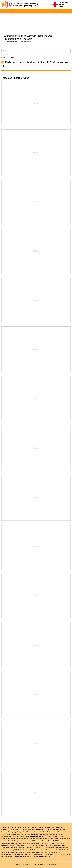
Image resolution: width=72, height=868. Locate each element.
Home (18, 859)
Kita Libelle (17, 849)
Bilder (12, 52)
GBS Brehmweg (41, 847)
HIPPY (48, 851)
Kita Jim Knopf (53, 840)
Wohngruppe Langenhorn (20, 833)
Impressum (42, 859)
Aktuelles (26, 859)
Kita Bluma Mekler (32, 826)
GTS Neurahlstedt (36, 844)
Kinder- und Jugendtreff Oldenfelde (29, 842)
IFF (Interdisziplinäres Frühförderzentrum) (49, 822)
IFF (9, 52)
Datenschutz (52, 859)
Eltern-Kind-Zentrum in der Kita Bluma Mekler (54, 826)
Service (33, 859)
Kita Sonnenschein (24, 835)
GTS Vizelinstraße (31, 840)
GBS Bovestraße (35, 849)
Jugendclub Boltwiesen (9, 842)
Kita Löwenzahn (20, 838)
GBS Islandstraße (7, 844)
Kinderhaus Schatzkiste (16, 840)
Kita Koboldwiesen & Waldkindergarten (55, 842)
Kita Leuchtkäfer (15, 824)
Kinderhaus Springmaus (18, 822)
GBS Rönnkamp (7, 829)
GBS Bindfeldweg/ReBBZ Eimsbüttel (54, 849)
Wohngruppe (13, 826)
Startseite (4, 52)
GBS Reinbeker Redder (39, 835)
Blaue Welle (31, 822)
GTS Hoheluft (47, 831)
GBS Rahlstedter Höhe (22, 844)
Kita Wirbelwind (43, 829)
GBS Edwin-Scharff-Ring (56, 838)
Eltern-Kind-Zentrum (11, 835)
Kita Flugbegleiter (25, 831)
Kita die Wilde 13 (21, 847)
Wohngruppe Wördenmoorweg (39, 833)
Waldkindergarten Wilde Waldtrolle (54, 844)
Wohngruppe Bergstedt (30, 851)
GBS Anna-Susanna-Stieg (22, 829)
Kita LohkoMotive (49, 824)
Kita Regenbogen (64, 833)
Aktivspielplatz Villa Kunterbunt (36, 838)
